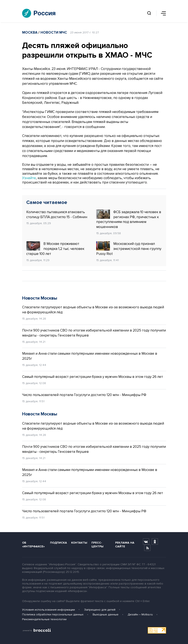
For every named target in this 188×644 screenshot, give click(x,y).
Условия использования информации (49, 610)
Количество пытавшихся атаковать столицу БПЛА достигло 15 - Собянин (57, 214)
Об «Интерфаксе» (33, 544)
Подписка (59, 543)
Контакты (79, 543)
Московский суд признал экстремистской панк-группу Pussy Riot (129, 249)
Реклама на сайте (125, 544)
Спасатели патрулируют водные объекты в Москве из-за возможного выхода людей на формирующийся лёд (93, 310)
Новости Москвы (40, 298)
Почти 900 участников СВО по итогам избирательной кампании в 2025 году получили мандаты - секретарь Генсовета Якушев (94, 333)
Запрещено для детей (100, 610)
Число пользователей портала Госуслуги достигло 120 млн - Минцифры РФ (84, 395)
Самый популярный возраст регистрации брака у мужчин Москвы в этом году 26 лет (93, 377)
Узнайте (29, 178)
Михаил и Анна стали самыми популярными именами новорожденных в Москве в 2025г (90, 356)
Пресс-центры (97, 544)
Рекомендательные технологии (44, 619)
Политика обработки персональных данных (53, 614)
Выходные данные (106, 614)
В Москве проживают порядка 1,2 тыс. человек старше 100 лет (55, 249)
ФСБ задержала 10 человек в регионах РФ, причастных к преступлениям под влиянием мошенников (129, 219)
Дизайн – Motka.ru (140, 614)
